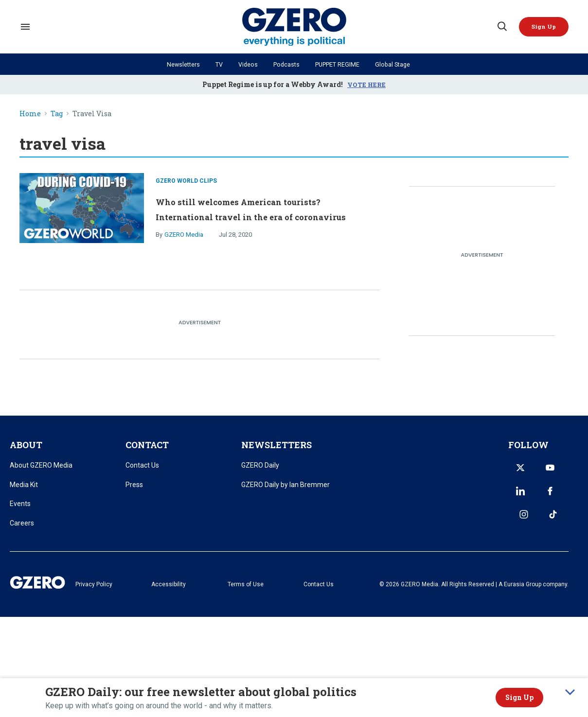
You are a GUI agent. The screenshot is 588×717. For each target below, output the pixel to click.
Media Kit (24, 491)
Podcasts (285, 64)
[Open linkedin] (562, 474)
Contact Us (142, 472)
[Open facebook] (515, 498)
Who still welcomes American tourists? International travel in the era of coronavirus (264, 211)
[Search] (498, 27)
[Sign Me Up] (542, 27)
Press (134, 491)
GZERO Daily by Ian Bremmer (285, 491)
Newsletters (176, 64)
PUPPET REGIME (340, 64)
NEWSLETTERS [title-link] (276, 452)
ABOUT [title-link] (26, 452)
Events (20, 510)
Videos (244, 64)
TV (214, 64)
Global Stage (401, 64)
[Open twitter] (515, 474)
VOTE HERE (367, 84)
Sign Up (519, 697)
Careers (22, 530)
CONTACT (147, 452)
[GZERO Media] (294, 27)
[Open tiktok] (562, 498)
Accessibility (209, 592)
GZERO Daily (260, 472)
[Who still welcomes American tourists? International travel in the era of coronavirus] (82, 210)
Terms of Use (272, 592)
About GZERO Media (41, 472)
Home (30, 114)
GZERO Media (184, 246)
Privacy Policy (148, 592)
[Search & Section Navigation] (25, 27)
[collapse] (570, 692)
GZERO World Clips (186, 177)
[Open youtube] (538, 474)
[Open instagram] (538, 498)
